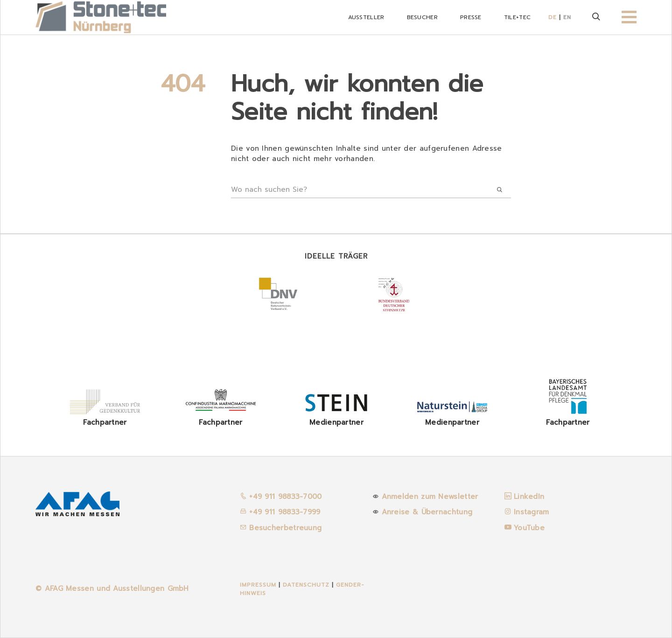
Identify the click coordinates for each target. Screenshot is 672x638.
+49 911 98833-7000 (281, 497)
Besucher (422, 17)
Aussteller (366, 17)
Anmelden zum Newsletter (430, 497)
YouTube (529, 528)
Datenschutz (307, 585)
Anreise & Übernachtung (427, 512)
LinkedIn (529, 497)
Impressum (258, 585)
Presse (471, 17)
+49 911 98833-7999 (280, 512)
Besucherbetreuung (281, 528)
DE (553, 17)
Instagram (532, 512)
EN (567, 17)
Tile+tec (517, 17)
